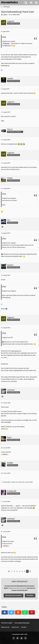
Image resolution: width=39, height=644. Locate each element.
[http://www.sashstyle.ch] (2, 397)
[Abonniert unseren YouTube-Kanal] (22, 638)
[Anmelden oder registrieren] (31, 3)
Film (3, 121)
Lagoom (7, 43)
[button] (26, 3)
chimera (20, 482)
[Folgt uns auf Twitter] (18, 638)
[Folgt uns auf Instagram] (25, 638)
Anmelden (30, 595)
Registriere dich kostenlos (17, 588)
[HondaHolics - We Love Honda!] (10, 3)
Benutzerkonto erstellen (14, 595)
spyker (5, 15)
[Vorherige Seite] (9, 571)
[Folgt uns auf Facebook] (14, 638)
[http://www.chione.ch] (2, 227)
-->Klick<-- (5, 454)
